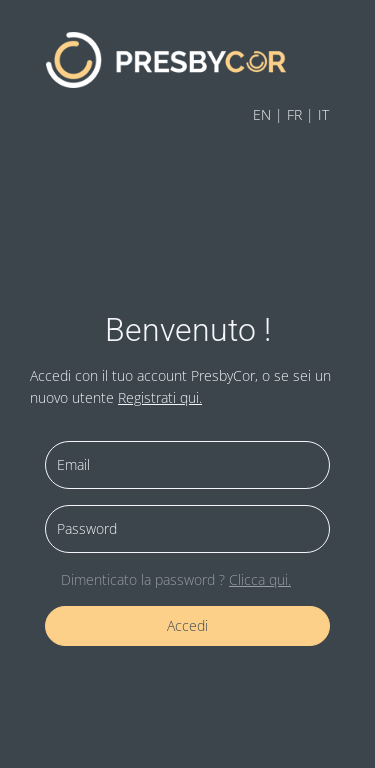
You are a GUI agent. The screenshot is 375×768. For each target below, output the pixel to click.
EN (262, 114)
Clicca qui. (260, 579)
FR (294, 114)
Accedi (187, 625)
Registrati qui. (160, 397)
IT (323, 114)
